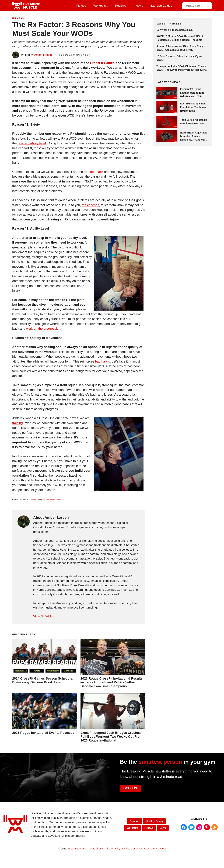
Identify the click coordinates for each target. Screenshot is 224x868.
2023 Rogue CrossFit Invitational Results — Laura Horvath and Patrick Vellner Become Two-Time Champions (112, 682)
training (17, 423)
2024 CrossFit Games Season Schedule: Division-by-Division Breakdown (43, 680)
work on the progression (43, 328)
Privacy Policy (112, 849)
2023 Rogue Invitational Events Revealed (43, 733)
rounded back (94, 172)
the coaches (90, 205)
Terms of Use (96, 849)
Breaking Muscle (77, 849)
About (162, 849)
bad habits (102, 361)
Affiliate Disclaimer (132, 849)
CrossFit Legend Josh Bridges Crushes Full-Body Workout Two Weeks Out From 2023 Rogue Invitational (111, 737)
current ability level (33, 143)
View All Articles (44, 616)
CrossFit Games (102, 63)
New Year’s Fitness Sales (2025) (175, 30)
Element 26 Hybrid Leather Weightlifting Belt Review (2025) (192, 93)
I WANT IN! (131, 788)
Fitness (18, 18)
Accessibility (151, 849)
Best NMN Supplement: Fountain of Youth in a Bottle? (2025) (194, 107)
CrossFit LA (34, 499)
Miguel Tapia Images (52, 499)
